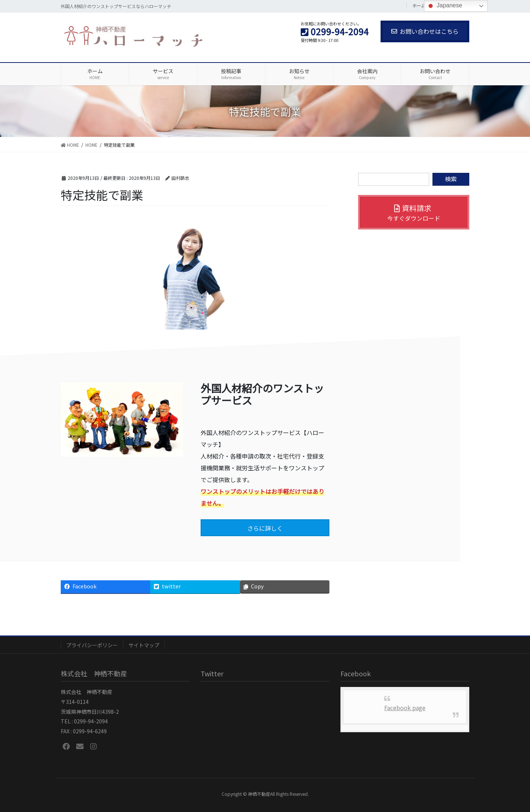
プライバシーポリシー (92, 645)
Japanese (444, 6)
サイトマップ (144, 645)
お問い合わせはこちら (425, 31)
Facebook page (405, 708)
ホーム (419, 5)
